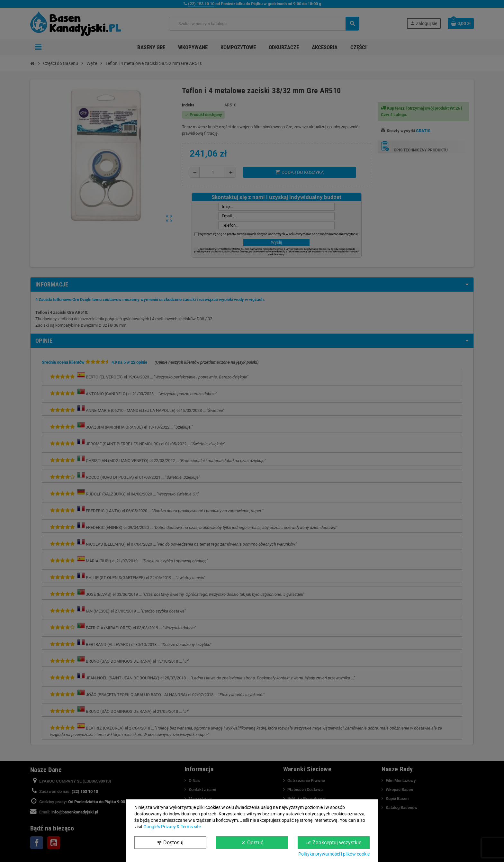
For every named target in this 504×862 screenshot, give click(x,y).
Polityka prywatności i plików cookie (334, 854)
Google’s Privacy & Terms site (172, 827)
